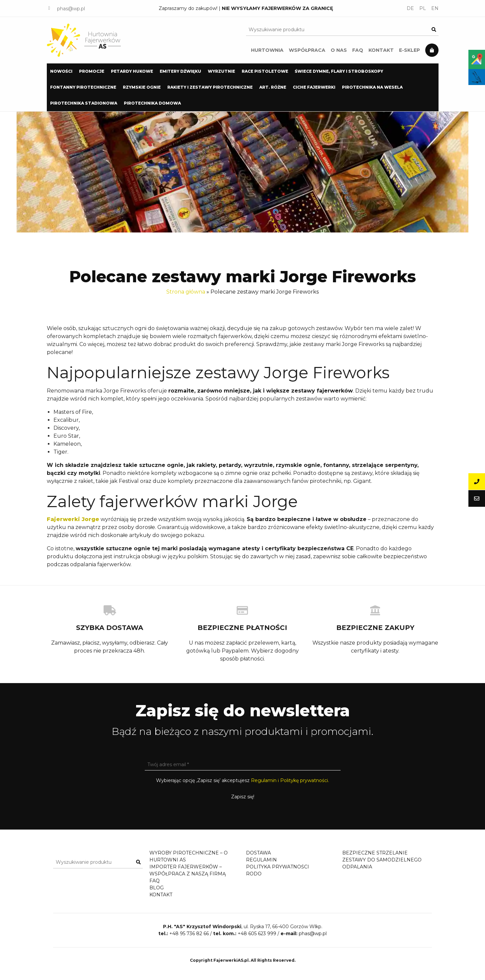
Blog (157, 888)
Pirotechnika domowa (152, 103)
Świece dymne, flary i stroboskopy (339, 71)
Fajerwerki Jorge (73, 519)
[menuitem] (61, 71)
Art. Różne (273, 87)
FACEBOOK (49, 8)
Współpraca (307, 50)
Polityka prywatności (278, 867)
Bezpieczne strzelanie (375, 853)
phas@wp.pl (71, 9)
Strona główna (186, 292)
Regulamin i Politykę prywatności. (290, 780)
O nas (339, 50)
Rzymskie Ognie (142, 87)
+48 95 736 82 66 (189, 940)
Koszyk (432, 50)
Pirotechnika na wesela (372, 87)
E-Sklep (409, 50)
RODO (254, 874)
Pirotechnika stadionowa (84, 103)
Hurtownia (267, 50)
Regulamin (261, 860)
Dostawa (258, 853)
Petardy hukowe (132, 71)
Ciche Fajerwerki (314, 87)
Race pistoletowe (265, 71)
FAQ (358, 50)
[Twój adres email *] (243, 764)
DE (410, 8)
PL (423, 8)
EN (435, 8)
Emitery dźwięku (180, 71)
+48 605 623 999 (257, 940)
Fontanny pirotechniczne (83, 87)
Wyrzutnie (221, 71)
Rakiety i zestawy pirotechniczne (210, 87)
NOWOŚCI (61, 71)
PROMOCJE (92, 71)
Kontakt (381, 50)
